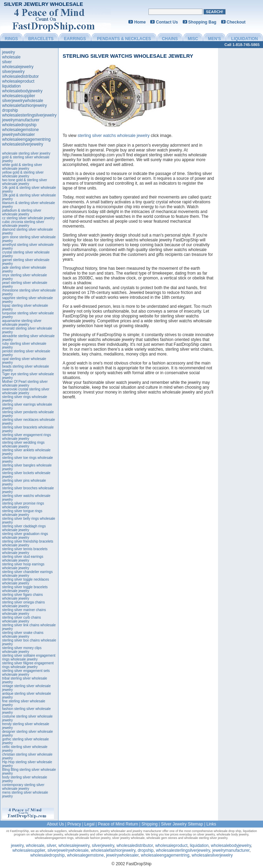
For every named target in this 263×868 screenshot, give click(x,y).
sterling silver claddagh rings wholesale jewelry (24, 528)
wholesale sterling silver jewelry (26, 153)
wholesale (11, 57)
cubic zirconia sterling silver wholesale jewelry (23, 224)
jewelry (8, 52)
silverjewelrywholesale (23, 101)
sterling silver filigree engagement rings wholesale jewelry (28, 665)
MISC (193, 39)
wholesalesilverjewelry (23, 144)
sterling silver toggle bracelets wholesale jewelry (25, 589)
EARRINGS (75, 39)
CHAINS (170, 39)
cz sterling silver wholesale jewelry (28, 218)
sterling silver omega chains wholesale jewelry (23, 604)
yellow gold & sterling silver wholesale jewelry (23, 174)
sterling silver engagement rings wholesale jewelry (26, 437)
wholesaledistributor (20, 76)
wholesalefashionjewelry (24, 105)
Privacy (74, 824)
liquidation (11, 86)
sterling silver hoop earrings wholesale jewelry (23, 566)
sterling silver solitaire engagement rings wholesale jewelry (29, 657)
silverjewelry (13, 72)
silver (7, 62)
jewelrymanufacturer (21, 120)
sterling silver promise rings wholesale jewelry (23, 505)
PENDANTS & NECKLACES (124, 39)
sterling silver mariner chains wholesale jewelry (24, 612)
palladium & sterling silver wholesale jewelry (22, 212)
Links (211, 824)
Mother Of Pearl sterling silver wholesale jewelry (25, 384)
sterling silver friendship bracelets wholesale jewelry (28, 543)
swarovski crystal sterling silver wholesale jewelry (26, 391)
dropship (10, 110)
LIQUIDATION (244, 39)
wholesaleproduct (18, 81)
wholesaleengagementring (26, 139)
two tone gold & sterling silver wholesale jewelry (25, 182)
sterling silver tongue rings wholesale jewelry (22, 513)
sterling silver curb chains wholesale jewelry (21, 619)
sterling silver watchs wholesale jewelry (128, 56)
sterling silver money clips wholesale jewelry (22, 650)
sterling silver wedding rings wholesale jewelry (23, 444)
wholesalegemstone (20, 130)
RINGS (11, 39)
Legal (89, 824)
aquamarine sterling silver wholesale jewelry (22, 323)
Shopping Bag (202, 22)
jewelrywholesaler (19, 135)
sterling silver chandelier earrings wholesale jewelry (27, 574)
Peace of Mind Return (118, 824)
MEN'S (215, 39)
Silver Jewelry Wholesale (43, 4)
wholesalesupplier (19, 96)
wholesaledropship (19, 125)
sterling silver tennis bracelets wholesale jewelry (25, 551)
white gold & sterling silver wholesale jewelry (22, 167)
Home (140, 22)
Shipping (150, 824)
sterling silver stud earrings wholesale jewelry (23, 558)
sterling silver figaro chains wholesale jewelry (22, 597)
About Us (55, 824)
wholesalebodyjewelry (22, 91)
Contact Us (167, 22)
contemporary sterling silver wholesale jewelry (23, 787)
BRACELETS (41, 39)
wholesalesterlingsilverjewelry (29, 115)
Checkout (236, 22)
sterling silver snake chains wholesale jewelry (23, 635)
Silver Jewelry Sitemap (182, 824)
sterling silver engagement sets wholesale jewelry (26, 673)
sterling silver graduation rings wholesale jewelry (25, 536)
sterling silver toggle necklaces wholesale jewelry (26, 581)
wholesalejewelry (18, 67)
